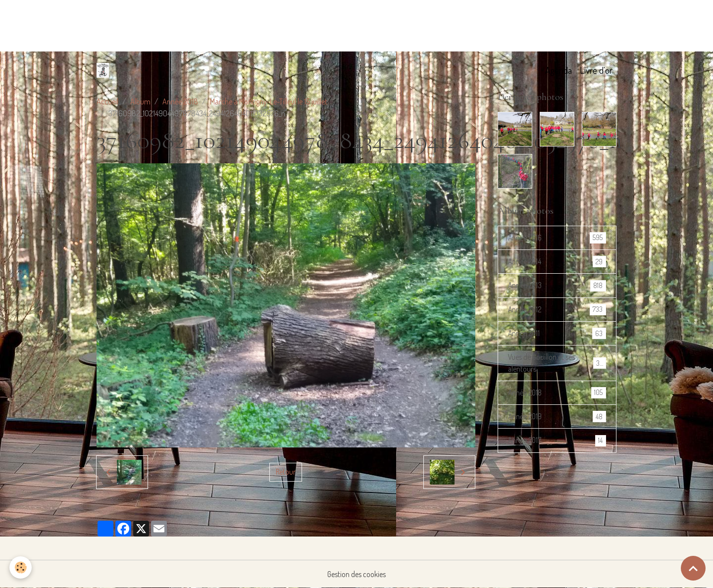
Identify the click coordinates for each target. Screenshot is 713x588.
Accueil (107, 101)
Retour (286, 472)
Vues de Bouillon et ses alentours (557, 365)
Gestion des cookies (357, 574)
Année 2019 (557, 419)
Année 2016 (557, 238)
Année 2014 (557, 262)
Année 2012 (557, 311)
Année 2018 (180, 101)
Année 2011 (557, 335)
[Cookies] (21, 567)
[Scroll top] (693, 568)
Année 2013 (557, 286)
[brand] (105, 70)
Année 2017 (557, 444)
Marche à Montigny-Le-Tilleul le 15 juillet (269, 101)
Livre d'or (596, 70)
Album (140, 101)
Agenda (559, 70)
